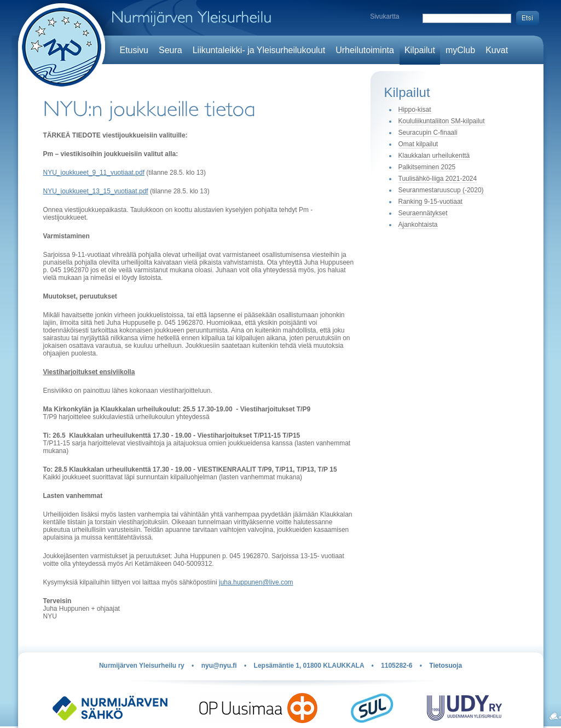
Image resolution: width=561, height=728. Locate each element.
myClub (460, 50)
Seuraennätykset (423, 213)
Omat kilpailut (418, 144)
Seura (170, 50)
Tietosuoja (446, 666)
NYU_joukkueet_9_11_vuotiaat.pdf (94, 173)
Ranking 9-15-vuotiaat (430, 202)
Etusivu (134, 50)
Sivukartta (384, 16)
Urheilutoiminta (365, 50)
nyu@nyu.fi (219, 666)
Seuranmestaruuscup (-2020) (441, 190)
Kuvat (497, 50)
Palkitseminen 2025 (427, 167)
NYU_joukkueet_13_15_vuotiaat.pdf (96, 191)
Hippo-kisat (415, 110)
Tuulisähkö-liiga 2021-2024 (438, 179)
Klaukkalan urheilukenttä (434, 156)
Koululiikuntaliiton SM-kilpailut (442, 121)
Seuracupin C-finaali (428, 133)
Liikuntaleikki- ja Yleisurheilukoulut (259, 50)
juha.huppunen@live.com (256, 582)
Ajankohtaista (418, 225)
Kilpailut (420, 50)
